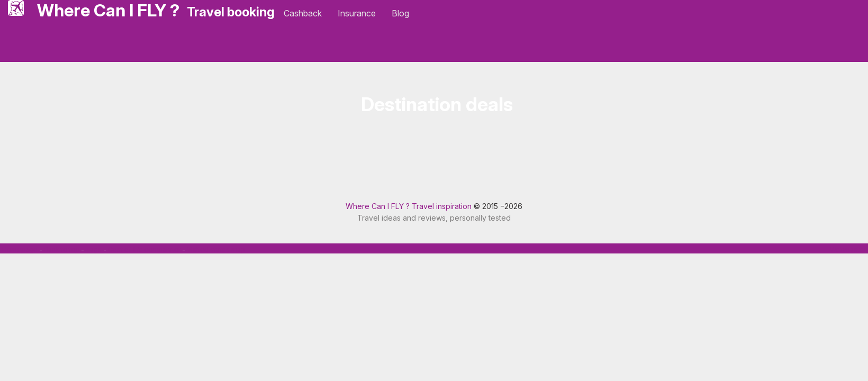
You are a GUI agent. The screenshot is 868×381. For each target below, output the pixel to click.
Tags (94, 250)
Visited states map (216, 250)
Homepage (20, 250)
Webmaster (848, 250)
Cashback (303, 13)
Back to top (62, 250)
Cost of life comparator (144, 250)
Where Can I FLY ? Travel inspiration (409, 206)
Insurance (357, 13)
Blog (400, 13)
